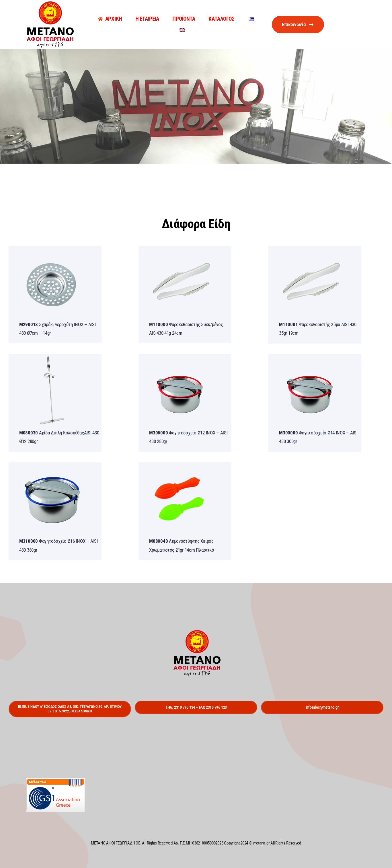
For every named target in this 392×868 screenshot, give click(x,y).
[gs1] (55, 780)
